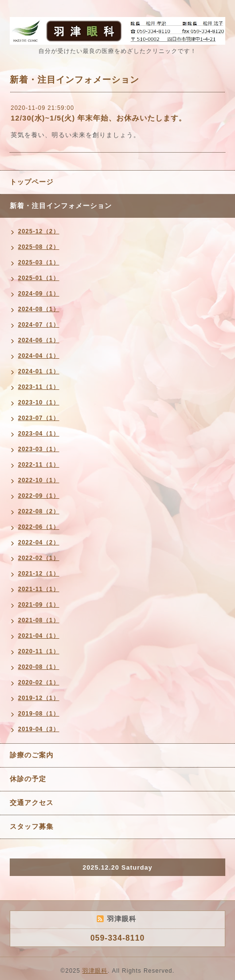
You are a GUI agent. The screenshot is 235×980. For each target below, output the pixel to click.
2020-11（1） (39, 651)
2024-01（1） (39, 371)
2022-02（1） (39, 558)
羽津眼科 (95, 971)
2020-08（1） (39, 667)
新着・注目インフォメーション (61, 206)
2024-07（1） (39, 325)
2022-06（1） (39, 527)
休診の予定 (28, 779)
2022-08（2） (39, 511)
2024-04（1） (39, 356)
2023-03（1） (39, 449)
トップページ (32, 182)
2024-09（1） (39, 294)
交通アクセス (32, 803)
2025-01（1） (39, 278)
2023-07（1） (39, 418)
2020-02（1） (39, 682)
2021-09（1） (39, 605)
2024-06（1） (39, 340)
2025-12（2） (39, 231)
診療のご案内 (32, 755)
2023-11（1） (39, 387)
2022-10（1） (39, 480)
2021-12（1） (39, 574)
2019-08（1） (39, 714)
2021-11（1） (39, 589)
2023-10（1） (39, 402)
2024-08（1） (39, 309)
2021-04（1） (39, 636)
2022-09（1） (39, 496)
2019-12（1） (39, 698)
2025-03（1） (39, 262)
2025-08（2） (39, 247)
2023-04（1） (39, 434)
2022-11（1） (39, 465)
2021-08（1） (39, 620)
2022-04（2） (39, 542)
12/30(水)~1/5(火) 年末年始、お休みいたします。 (99, 118)
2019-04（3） (39, 729)
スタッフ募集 (32, 826)
